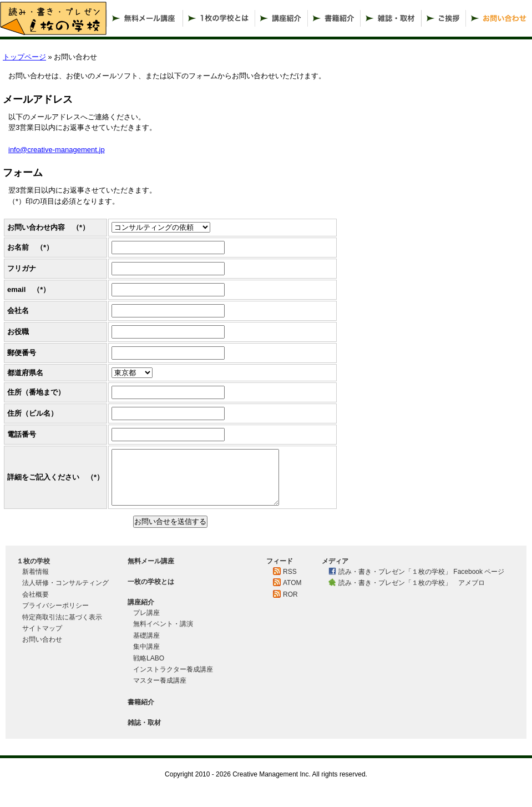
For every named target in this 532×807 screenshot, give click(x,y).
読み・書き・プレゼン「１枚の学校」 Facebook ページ (421, 572)
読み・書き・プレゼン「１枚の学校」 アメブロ (412, 583)
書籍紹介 (141, 702)
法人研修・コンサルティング (65, 583)
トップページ (24, 57)
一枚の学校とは (151, 582)
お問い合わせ (42, 639)
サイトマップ (42, 628)
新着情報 (36, 572)
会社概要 (36, 594)
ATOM (292, 583)
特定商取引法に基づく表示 (65, 617)
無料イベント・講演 (163, 624)
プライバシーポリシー (55, 606)
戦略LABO (149, 658)
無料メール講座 (151, 561)
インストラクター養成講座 (176, 669)
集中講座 (146, 647)
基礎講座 (146, 635)
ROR (290, 594)
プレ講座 (146, 613)
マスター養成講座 (160, 680)
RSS (290, 572)
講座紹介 (141, 602)
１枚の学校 (33, 561)
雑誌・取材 (144, 723)
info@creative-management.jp (57, 150)
